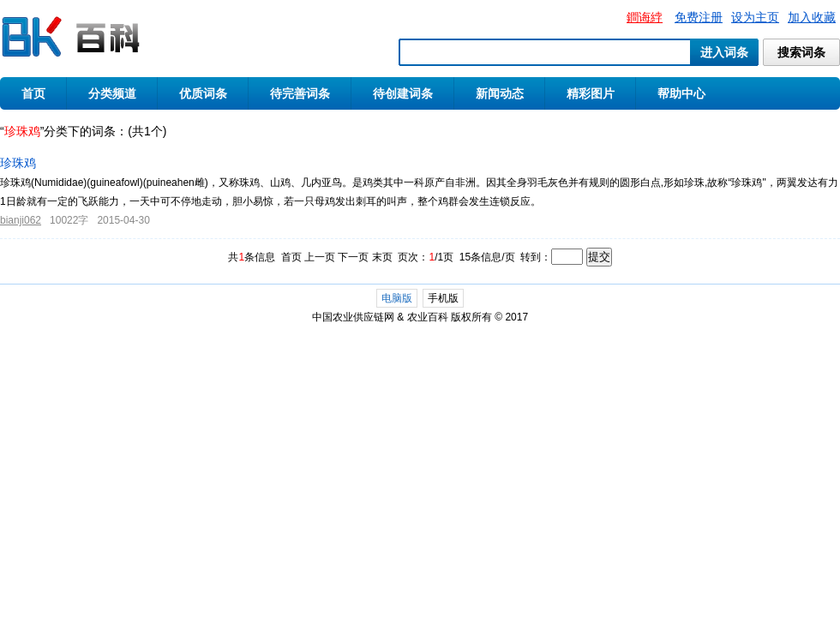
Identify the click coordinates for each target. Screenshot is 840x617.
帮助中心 (681, 93)
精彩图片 (591, 93)
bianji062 (21, 220)
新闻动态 (500, 93)
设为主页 (755, 17)
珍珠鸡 (18, 163)
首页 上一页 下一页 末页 (337, 257)
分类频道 (112, 93)
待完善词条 (300, 93)
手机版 (443, 298)
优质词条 (203, 93)
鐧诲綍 (645, 17)
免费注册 (699, 17)
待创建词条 (403, 93)
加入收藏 (812, 17)
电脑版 (397, 298)
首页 (33, 93)
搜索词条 (801, 52)
